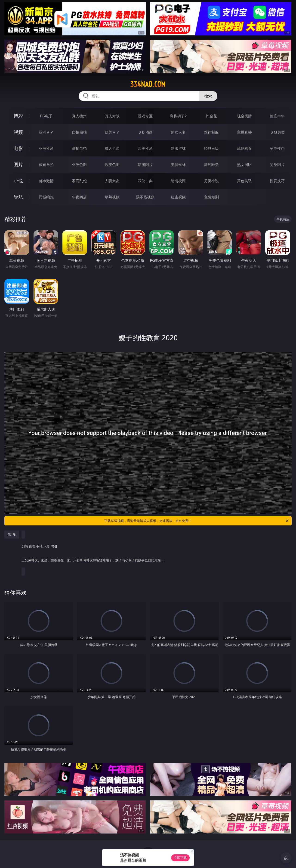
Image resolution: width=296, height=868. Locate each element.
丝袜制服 (211, 132)
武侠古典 (145, 181)
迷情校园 (178, 181)
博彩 (18, 116)
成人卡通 (112, 148)
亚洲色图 (79, 165)
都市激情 (46, 181)
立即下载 (180, 858)
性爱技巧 (277, 181)
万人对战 (112, 116)
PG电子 (46, 116)
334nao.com (148, 84)
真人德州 (79, 116)
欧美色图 (112, 165)
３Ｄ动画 (145, 132)
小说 (18, 181)
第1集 (12, 535)
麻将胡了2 (178, 116)
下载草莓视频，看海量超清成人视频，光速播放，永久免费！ (197, 521)
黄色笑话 (244, 181)
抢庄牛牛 (277, 116)
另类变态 (277, 148)
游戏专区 (145, 116)
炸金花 (211, 116)
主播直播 (244, 132)
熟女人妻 (178, 132)
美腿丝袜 (178, 165)
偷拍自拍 (79, 148)
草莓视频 (112, 197)
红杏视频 (178, 197)
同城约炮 (46, 197)
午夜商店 (79, 197)
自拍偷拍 (79, 132)
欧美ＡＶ (112, 132)
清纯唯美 (211, 165)
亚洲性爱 (46, 148)
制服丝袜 (178, 148)
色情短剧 (211, 197)
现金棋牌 (244, 116)
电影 (18, 148)
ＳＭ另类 (277, 132)
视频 (18, 132)
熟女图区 (244, 165)
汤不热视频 (145, 197)
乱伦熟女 (244, 148)
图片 (18, 164)
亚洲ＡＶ (46, 132)
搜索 (208, 96)
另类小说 (211, 181)
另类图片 (277, 165)
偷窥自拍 (46, 165)
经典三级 (211, 148)
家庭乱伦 (79, 181)
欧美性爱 (145, 148)
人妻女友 (112, 181)
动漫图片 (145, 165)
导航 (18, 197)
